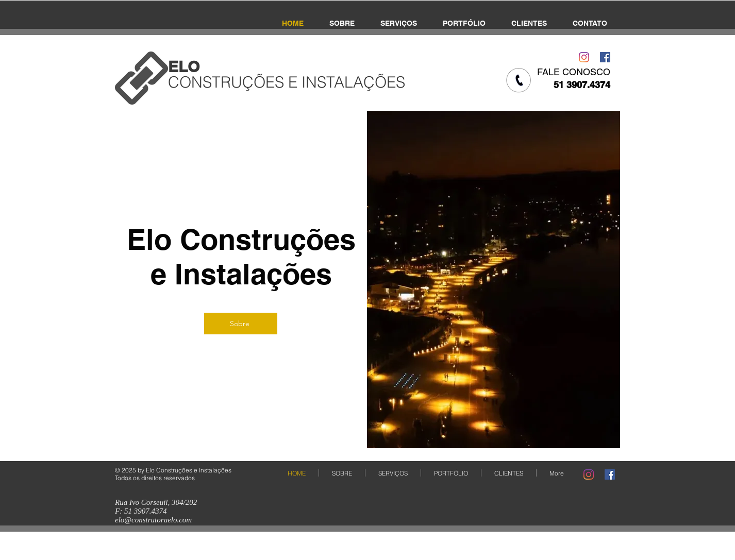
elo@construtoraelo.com (153, 520)
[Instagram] (584, 57)
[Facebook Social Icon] (605, 57)
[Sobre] (241, 324)
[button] (494, 279)
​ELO (184, 66)
